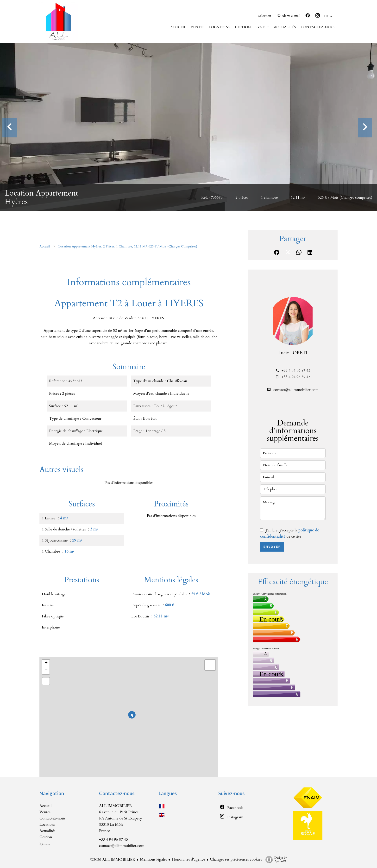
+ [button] (46, 663)
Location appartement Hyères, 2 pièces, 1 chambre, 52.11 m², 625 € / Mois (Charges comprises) (128, 246)
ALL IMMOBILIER (116, 806)
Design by (275, 859)
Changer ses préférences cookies (236, 859)
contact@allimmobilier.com (296, 390)
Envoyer (272, 547)
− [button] (46, 671)
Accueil (45, 246)
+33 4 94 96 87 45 (296, 370)
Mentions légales (153, 859)
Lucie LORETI (293, 353)
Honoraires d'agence (188, 859)
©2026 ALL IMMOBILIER (113, 860)
